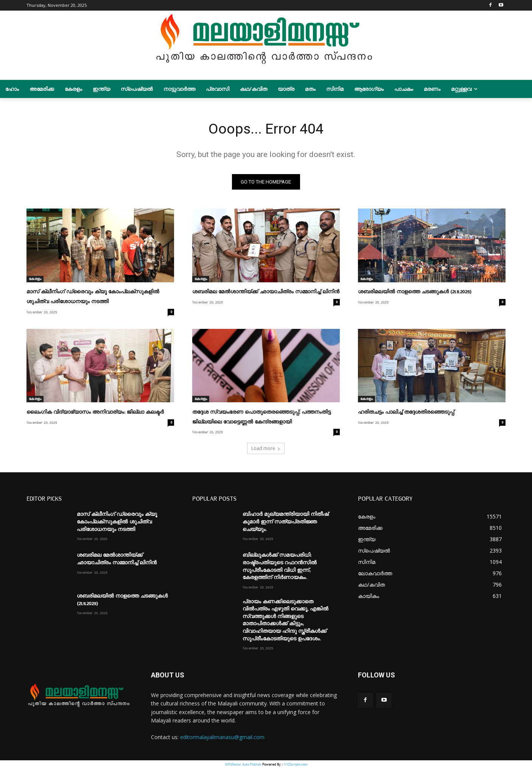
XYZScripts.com (296, 765)
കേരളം (35, 280)
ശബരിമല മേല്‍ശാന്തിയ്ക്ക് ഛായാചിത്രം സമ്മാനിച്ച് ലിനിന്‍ (266, 293)
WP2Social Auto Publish (243, 765)
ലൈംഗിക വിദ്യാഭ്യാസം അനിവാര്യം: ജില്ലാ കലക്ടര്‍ (95, 413)
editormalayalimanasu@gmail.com (222, 737)
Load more (266, 449)
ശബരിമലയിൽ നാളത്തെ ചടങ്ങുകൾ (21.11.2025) (415, 293)
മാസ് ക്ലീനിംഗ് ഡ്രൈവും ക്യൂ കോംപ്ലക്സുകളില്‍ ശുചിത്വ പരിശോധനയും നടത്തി (117, 522)
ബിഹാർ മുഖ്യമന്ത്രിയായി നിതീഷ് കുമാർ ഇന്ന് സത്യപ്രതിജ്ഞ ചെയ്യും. (285, 522)
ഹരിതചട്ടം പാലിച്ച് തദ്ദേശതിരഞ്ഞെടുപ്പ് (406, 413)
